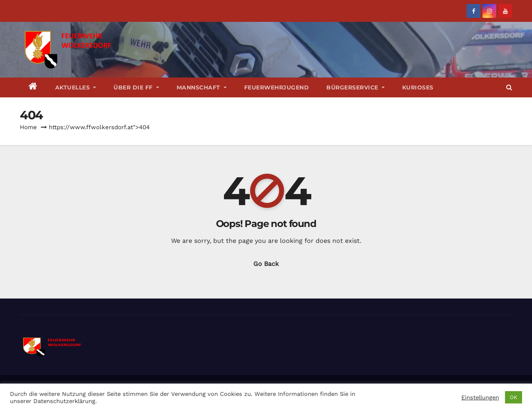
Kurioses (418, 87)
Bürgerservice (356, 87)
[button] (509, 87)
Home (28, 127)
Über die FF (136, 87)
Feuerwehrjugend (277, 87)
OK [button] (514, 397)
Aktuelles (76, 87)
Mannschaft (202, 87)
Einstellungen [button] (480, 397)
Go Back (266, 264)
